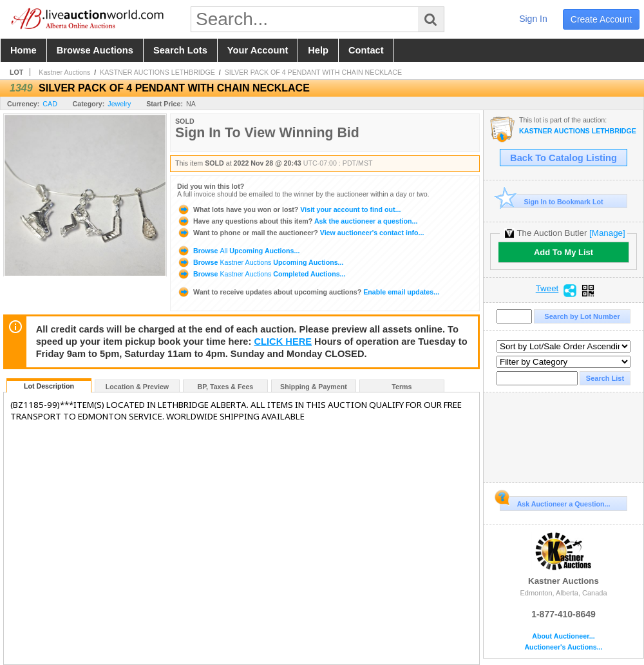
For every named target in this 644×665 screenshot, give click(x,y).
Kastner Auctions (64, 72)
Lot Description (49, 386)
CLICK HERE (283, 342)
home (24, 50)
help (318, 50)
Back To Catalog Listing (563, 158)
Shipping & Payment (314, 387)
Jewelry (119, 104)
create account (601, 19)
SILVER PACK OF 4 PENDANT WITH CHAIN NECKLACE (313, 72)
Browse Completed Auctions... (261, 274)
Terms (402, 387)
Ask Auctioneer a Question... (555, 502)
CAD (50, 104)
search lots (180, 50)
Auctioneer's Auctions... (563, 647)
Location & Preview (137, 387)
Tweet (547, 289)
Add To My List (563, 252)
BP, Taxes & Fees (226, 387)
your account (258, 50)
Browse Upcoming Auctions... (238, 251)
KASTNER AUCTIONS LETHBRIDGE (157, 72)
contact (366, 50)
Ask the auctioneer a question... (297, 221)
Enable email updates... (308, 292)
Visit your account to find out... (289, 209)
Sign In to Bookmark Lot (552, 201)
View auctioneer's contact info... (300, 233)
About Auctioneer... (563, 636)
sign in (533, 19)
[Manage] (607, 233)
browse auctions (95, 50)
